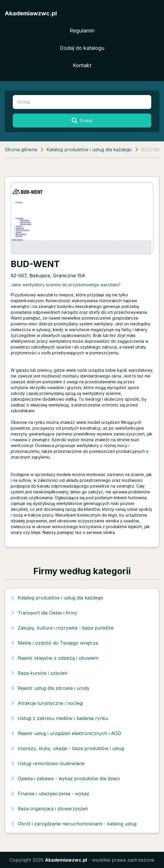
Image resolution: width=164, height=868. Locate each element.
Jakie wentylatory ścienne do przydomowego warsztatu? (66, 285)
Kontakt (82, 65)
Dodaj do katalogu (82, 48)
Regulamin (82, 31)
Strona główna (21, 149)
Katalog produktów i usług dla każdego (89, 149)
